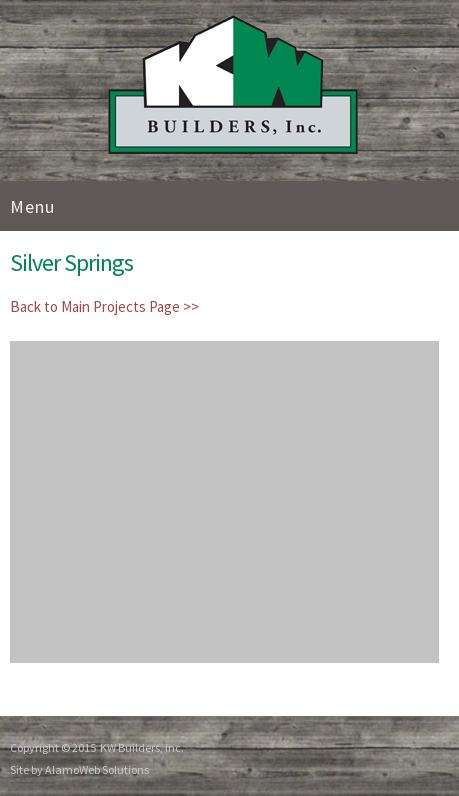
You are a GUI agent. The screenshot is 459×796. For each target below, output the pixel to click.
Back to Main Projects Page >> (104, 306)
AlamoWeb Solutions (97, 769)
